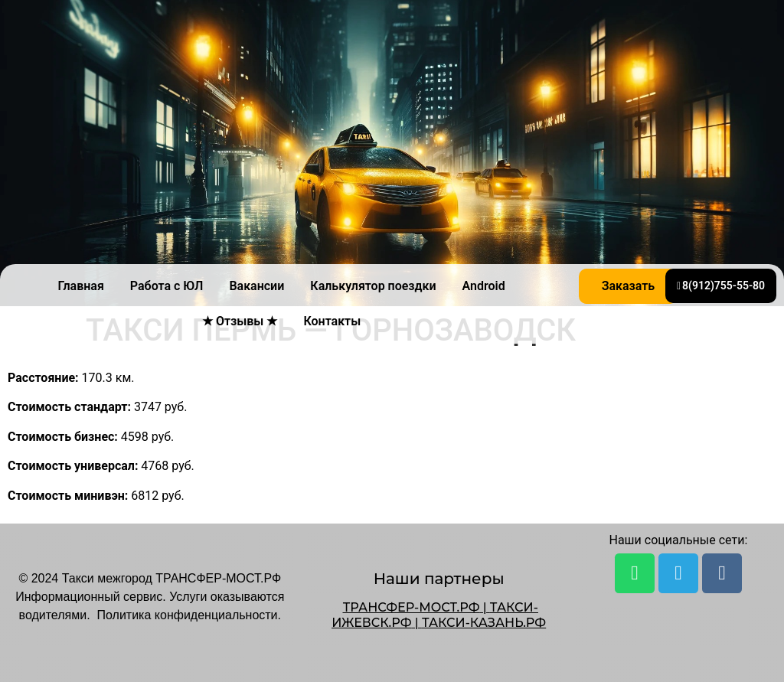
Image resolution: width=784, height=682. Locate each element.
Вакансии (256, 286)
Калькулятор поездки (373, 286)
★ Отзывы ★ (240, 321)
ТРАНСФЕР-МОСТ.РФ (412, 607)
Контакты (332, 321)
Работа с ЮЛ (167, 286)
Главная (80, 286)
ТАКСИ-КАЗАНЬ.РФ (484, 623)
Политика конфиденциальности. (189, 615)
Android (484, 286)
